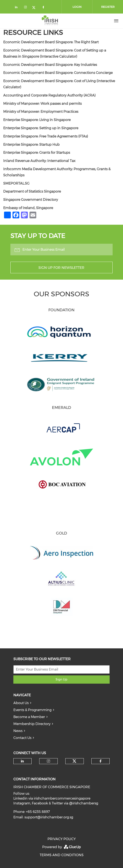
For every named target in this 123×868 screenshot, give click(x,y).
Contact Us (22, 738)
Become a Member (29, 717)
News (18, 731)
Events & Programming (32, 710)
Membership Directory (32, 724)
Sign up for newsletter (61, 268)
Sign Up (61, 679)
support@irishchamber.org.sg (49, 817)
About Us (21, 703)
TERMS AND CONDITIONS (62, 855)
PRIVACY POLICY (62, 839)
